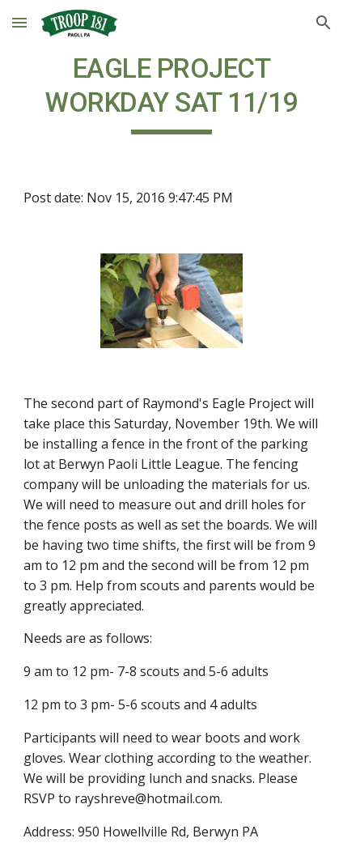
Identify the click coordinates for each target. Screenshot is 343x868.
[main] (172, 93)
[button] (19, 22)
